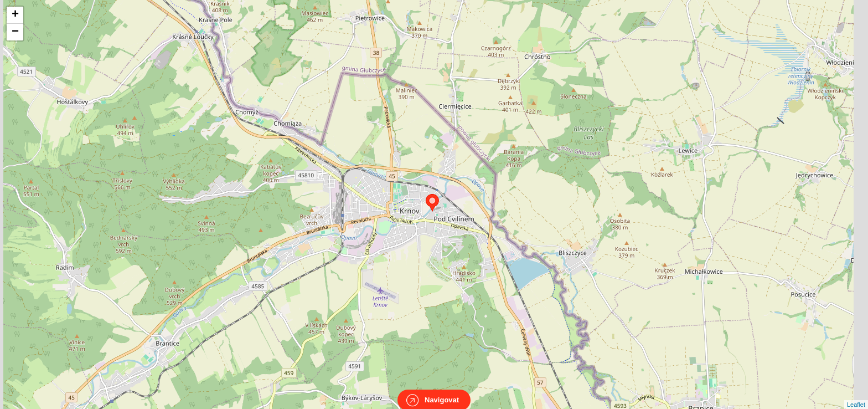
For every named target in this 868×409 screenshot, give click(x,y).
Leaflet (856, 395)
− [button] (15, 32)
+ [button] (15, 15)
